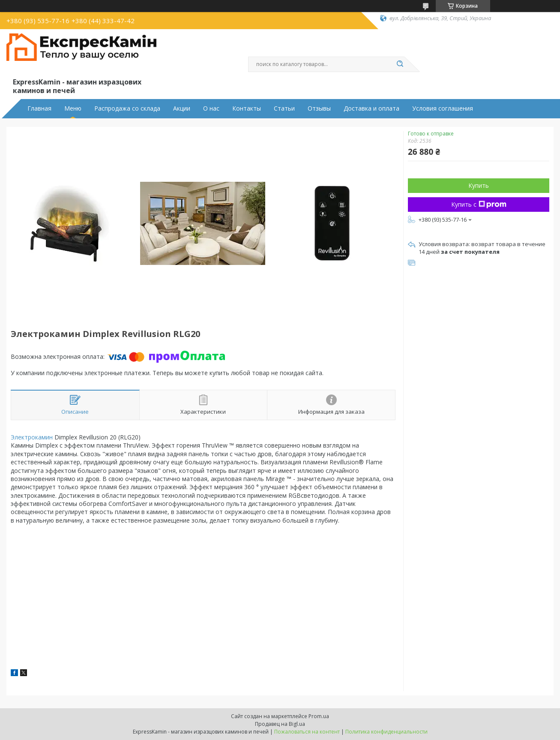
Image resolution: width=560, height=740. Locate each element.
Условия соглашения (443, 108)
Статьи (284, 108)
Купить (479, 185)
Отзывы (319, 108)
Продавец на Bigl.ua (280, 724)
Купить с (479, 204)
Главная (39, 108)
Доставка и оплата (371, 108)
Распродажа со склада (127, 108)
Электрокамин (32, 437)
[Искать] (400, 64)
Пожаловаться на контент (307, 732)
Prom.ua (319, 716)
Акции (182, 108)
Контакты (247, 108)
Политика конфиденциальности (386, 732)
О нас (211, 108)
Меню (73, 108)
